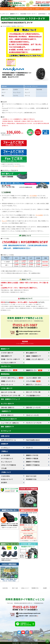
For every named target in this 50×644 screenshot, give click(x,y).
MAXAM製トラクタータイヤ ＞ (29, 14)
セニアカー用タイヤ (7, 404)
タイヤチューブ (6, 431)
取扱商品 (12, 9)
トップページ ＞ (4, 14)
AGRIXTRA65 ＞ (42, 14)
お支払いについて (25, 588)
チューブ (4, 221)
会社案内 (46, 9)
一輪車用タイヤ (6, 411)
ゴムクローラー (6, 366)
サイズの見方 (33, 196)
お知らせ (37, 9)
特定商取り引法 (35, 588)
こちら (16, 166)
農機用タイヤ (5, 349)
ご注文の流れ (21, 9)
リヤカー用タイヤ (7, 388)
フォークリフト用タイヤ (9, 419)
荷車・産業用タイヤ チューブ (10, 399)
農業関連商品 (5, 374)
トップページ (4, 9)
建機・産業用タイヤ (7, 427)
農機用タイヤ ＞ (15, 14)
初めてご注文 (29, 9)
